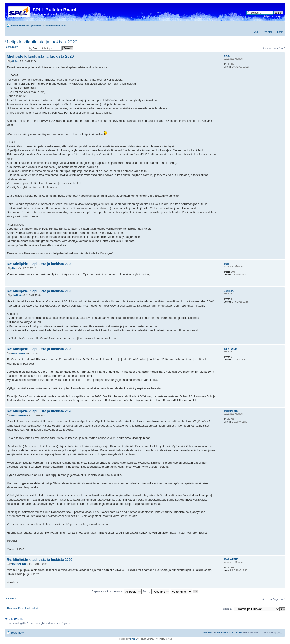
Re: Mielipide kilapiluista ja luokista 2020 (40, 264)
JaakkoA (17, 295)
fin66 (15, 61)
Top (282, 257)
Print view (273, 25)
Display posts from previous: (117, 591)
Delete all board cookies (229, 632)
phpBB (134, 639)
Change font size (280, 25)
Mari (15, 268)
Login (280, 32)
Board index (18, 26)
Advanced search (274, 16)
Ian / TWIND (19, 354)
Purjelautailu (35, 26)
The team (208, 632)
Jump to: (227, 609)
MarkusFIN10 (19, 416)
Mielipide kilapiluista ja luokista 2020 (41, 42)
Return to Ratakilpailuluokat (23, 608)
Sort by (156, 591)
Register (267, 32)
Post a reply (15, 48)
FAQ (255, 32)
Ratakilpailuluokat (55, 26)
